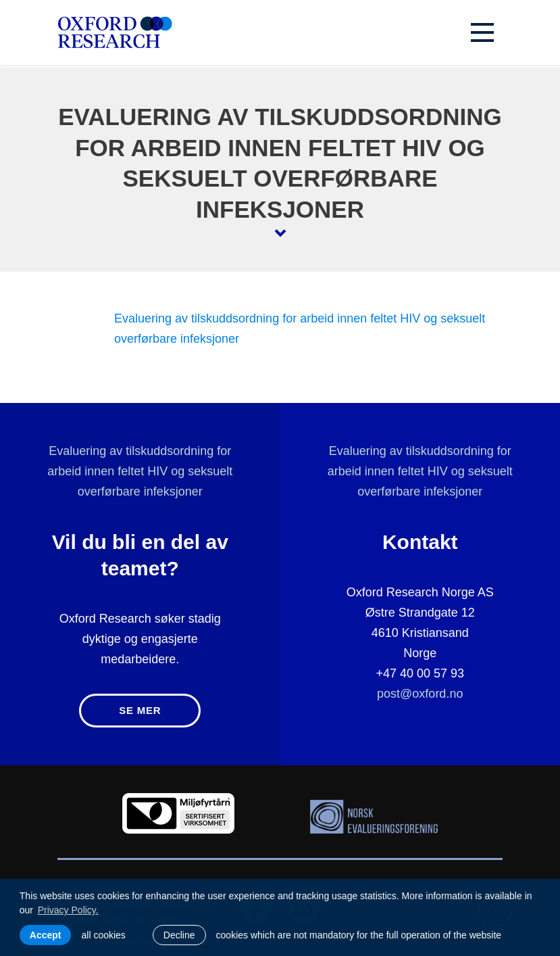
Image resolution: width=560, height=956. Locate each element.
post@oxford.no (420, 694)
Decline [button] (179, 935)
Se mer (140, 710)
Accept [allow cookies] (46, 935)
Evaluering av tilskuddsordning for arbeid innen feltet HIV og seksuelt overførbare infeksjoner (140, 471)
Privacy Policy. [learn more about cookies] (68, 910)
